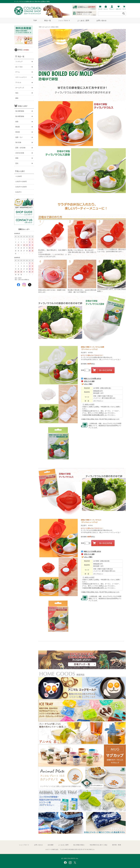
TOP (35, 20)
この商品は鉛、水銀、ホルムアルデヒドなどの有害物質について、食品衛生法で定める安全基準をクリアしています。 (105, 426)
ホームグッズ (46, 27)
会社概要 (51, 845)
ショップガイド (64, 20)
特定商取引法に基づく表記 (99, 845)
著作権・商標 (117, 845)
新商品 (24, 50)
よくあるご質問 (83, 20)
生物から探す (23, 106)
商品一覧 (48, 20)
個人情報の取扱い (79, 845)
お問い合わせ (102, 20)
